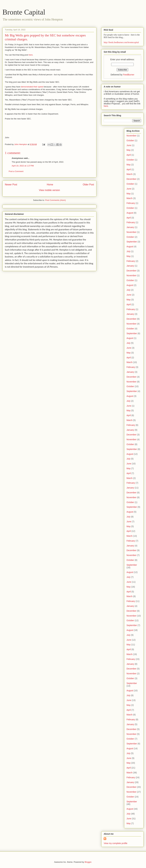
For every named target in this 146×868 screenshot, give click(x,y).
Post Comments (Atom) (55, 200)
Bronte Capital (24, 12)
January (130, 227)
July (128, 251)
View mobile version (49, 190)
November (131, 136)
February (131, 203)
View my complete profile (116, 843)
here (31, 55)
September (132, 242)
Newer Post (11, 185)
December (131, 179)
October (130, 140)
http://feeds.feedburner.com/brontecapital (121, 42)
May (129, 150)
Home (50, 185)
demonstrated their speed (32, 87)
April (129, 155)
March (129, 174)
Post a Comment (16, 171)
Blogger (88, 862)
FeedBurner (129, 75)
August (130, 213)
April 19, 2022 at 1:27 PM (23, 166)
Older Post (88, 185)
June (129, 145)
